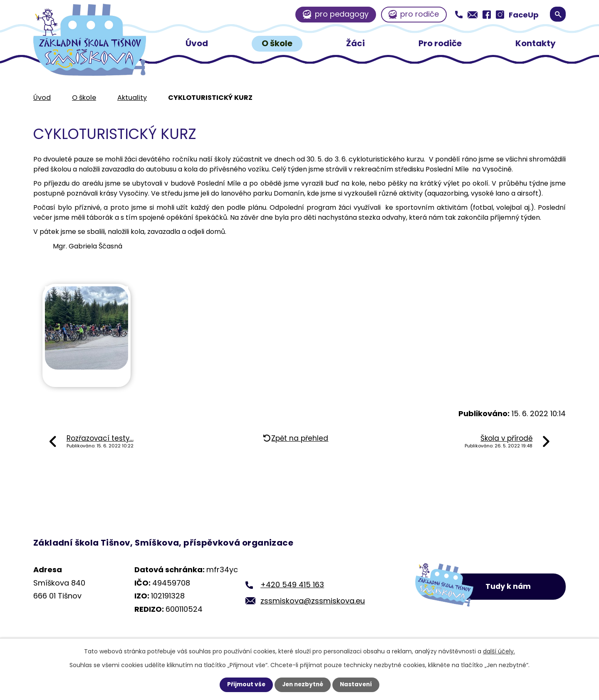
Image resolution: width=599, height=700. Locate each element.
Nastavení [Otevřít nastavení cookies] (358, 685)
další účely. (499, 651)
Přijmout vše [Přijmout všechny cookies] (244, 685)
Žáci (355, 43)
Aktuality (132, 98)
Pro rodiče (440, 43)
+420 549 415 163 (292, 585)
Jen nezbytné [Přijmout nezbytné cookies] (303, 685)
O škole (277, 43)
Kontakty (536, 43)
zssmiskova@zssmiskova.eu (313, 601)
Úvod (197, 43)
